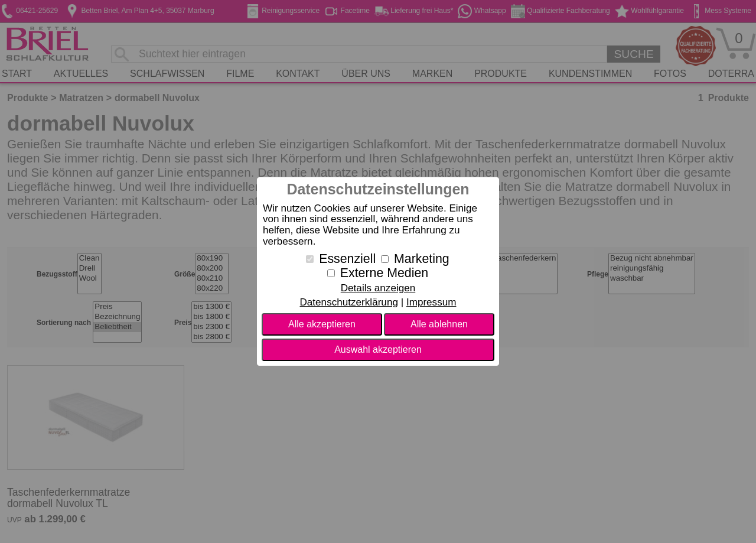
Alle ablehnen (439, 324)
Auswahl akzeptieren (378, 349)
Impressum (431, 302)
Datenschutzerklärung (348, 302)
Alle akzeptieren (322, 324)
